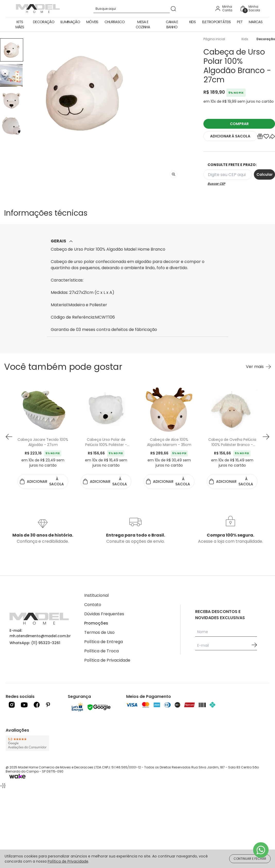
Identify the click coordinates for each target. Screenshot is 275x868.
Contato (93, 605)
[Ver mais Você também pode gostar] (258, 367)
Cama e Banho (172, 24)
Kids (193, 22)
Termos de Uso (99, 632)
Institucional (96, 595)
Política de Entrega (104, 642)
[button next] (266, 437)
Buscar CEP (216, 184)
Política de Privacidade (107, 660)
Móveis (92, 22)
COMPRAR (239, 124)
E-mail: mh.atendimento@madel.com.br (40, 633)
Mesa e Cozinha (143, 24)
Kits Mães (20, 24)
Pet (240, 22)
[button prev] (9, 437)
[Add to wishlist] (266, 137)
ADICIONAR (230, 136)
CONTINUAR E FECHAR (250, 859)
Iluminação (70, 22)
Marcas (256, 22)
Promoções (96, 623)
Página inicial (214, 39)
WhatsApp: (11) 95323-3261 (35, 643)
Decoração (44, 22)
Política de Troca (101, 651)
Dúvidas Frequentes (104, 614)
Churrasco (115, 22)
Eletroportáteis (217, 22)
